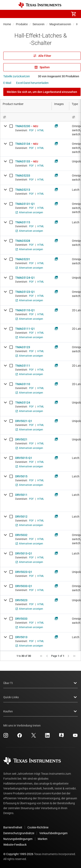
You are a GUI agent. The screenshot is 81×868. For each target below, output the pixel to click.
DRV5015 (21, 476)
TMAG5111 (23, 366)
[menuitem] (39, 14)
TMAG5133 (23, 161)
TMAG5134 (23, 144)
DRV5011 (21, 495)
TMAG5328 (23, 241)
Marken (43, 839)
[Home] (40, 5)
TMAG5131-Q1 (25, 204)
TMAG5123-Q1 (25, 292)
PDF (31, 130)
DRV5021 (21, 439)
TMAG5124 (23, 403)
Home (7, 24)
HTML (41, 130)
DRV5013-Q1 (24, 553)
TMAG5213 (23, 190)
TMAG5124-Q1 (25, 278)
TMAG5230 (23, 126)
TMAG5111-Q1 (25, 329)
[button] (7, 14)
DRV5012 (21, 517)
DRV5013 (21, 637)
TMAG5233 (23, 176)
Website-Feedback (15, 845)
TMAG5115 (23, 222)
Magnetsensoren (60, 24)
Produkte (22, 24)
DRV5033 (21, 619)
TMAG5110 (23, 384)
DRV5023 (21, 600)
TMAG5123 (23, 347)
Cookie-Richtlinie (38, 827)
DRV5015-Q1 (24, 458)
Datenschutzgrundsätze (19, 833)
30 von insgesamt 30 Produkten (59, 76)
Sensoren (39, 24)
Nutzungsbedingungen (18, 839)
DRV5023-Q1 (24, 572)
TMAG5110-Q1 (25, 310)
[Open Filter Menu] (26, 117)
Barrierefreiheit (13, 827)
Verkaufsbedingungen (53, 833)
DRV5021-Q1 (24, 421)
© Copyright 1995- (18, 854)
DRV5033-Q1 (24, 586)
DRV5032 (21, 535)
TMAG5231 (23, 259)
